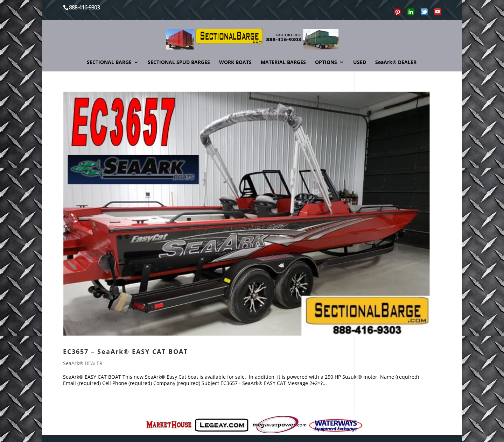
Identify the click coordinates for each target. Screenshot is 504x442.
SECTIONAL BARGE (109, 63)
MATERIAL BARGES (283, 63)
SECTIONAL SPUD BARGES (179, 63)
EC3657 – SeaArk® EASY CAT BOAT (125, 351)
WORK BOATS (235, 63)
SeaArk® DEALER (396, 63)
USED (360, 63)
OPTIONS (326, 63)
